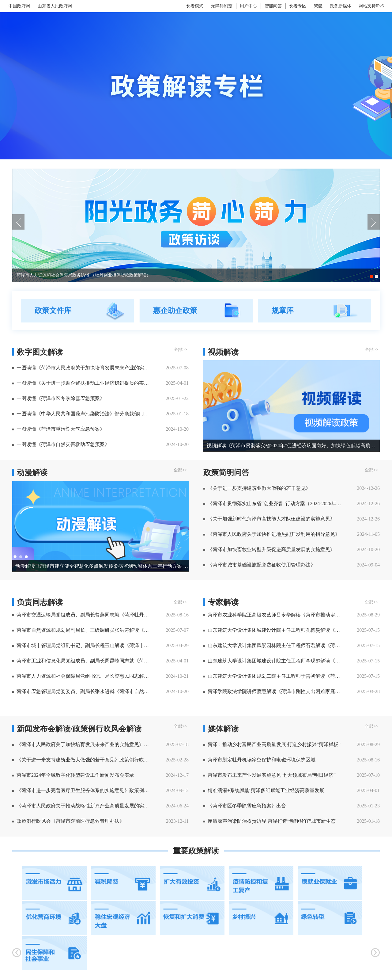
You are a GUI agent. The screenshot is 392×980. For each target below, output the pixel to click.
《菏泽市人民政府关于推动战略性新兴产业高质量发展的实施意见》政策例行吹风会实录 (85, 806)
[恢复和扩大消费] (192, 918)
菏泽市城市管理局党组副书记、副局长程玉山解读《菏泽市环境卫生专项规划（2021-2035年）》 (85, 645)
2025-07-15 (368, 630)
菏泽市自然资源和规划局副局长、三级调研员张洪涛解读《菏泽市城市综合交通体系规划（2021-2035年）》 (85, 630)
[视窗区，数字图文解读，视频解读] (196, 400)
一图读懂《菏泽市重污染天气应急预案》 (61, 429)
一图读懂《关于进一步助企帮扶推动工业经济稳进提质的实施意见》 (85, 383)
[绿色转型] (330, 918)
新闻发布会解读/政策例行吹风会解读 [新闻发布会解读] (79, 729)
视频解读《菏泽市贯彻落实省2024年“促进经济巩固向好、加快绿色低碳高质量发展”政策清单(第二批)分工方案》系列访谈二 (293, 446)
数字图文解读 (40, 352)
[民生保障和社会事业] (54, 953)
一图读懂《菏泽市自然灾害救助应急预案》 (63, 444)
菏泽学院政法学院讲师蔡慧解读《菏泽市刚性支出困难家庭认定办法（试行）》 (276, 691)
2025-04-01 (177, 383)
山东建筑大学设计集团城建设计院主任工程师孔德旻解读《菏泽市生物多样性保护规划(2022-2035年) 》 (276, 630)
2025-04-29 (177, 645)
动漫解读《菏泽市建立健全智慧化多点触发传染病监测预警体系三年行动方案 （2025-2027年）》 (102, 566)
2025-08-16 (177, 615)
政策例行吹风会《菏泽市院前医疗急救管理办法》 (70, 821)
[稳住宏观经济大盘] (123, 918)
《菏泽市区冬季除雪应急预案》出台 (247, 806)
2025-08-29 (368, 615)
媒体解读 (223, 729)
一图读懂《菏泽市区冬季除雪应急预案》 (61, 398)
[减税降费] (123, 883)
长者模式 (195, 6)
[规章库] (315, 311)
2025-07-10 (368, 775)
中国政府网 (19, 6)
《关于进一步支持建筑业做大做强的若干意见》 (259, 488)
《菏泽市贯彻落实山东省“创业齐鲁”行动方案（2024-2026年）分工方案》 (276, 503)
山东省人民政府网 (55, 6)
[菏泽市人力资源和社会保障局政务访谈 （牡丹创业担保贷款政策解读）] (196, 171)
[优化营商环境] (54, 918)
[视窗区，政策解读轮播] (196, 225)
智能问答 (273, 6)
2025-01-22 (177, 398)
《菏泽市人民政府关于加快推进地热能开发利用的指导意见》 (274, 534)
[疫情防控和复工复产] (261, 883)
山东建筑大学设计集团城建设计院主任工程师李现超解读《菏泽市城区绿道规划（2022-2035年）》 (276, 661)
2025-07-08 (177, 368)
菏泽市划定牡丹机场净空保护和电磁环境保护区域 (262, 760)
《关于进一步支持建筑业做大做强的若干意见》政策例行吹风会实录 (85, 760)
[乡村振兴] (261, 918)
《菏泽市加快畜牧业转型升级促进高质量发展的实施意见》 (271, 549)
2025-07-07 (177, 630)
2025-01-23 (368, 806)
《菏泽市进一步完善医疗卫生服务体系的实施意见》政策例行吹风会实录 (85, 790)
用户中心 (248, 6)
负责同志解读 (40, 602)
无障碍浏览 (222, 6)
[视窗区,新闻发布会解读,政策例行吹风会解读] (196, 776)
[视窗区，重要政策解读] (196, 908)
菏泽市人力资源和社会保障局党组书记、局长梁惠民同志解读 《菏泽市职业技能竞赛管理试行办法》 (85, 676)
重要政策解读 (196, 851)
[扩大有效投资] (192, 883)
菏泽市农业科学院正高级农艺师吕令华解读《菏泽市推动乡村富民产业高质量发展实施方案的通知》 (276, 615)
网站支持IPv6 (371, 6)
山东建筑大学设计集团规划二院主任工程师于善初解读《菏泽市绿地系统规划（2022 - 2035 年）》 (276, 676)
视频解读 (223, 352)
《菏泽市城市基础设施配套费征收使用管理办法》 (262, 565)
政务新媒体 (341, 6)
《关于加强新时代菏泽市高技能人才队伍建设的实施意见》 (271, 519)
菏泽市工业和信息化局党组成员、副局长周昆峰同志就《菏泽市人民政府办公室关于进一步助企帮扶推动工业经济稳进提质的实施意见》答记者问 (85, 661)
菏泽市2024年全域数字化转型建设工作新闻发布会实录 (75, 775)
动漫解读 (32, 473)
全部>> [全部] (180, 350)
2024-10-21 (177, 676)
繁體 (318, 6)
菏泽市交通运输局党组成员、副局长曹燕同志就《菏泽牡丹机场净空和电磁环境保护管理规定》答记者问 (85, 615)
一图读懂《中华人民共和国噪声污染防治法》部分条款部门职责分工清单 (85, 414)
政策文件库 (53, 311)
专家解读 (223, 602)
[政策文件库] (77, 311)
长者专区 (298, 6)
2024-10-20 (177, 429)
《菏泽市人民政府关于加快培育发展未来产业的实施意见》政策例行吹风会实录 (85, 744)
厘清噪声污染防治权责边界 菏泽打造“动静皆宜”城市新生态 (272, 821)
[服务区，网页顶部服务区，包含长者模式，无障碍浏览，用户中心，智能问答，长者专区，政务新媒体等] (262, 6)
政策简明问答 (226, 473)
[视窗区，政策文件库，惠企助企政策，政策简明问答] (196, 311)
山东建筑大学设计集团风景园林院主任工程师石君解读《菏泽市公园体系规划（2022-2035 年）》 (276, 645)
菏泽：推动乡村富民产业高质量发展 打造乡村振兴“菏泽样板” (274, 744)
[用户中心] (249, 6)
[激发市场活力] (54, 883)
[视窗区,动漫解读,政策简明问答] (196, 648)
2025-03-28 (368, 691)
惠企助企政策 (175, 311)
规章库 (283, 311)
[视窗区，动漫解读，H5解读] (196, 520)
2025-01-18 (177, 414)
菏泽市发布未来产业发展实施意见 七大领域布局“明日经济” (272, 775)
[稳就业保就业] (330, 883)
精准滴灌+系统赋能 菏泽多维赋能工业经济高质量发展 (266, 790)
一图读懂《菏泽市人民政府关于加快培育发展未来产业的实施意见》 (85, 368)
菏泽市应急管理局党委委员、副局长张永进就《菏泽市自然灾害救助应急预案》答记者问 (85, 691)
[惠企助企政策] (196, 311)
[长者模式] (196, 6)
